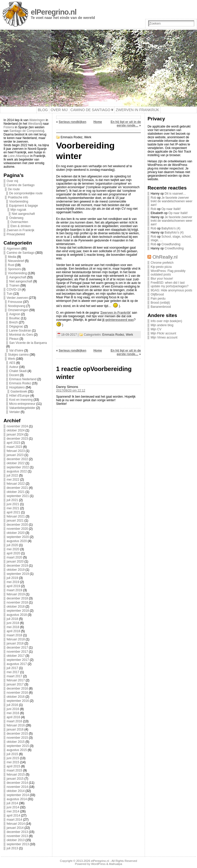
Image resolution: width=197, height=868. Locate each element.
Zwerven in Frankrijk (21, 230)
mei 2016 (13, 713)
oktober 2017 (16, 656)
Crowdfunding (171, 244)
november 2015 (17, 738)
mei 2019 (13, 582)
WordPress (98, 864)
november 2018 (17, 602)
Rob (153, 198)
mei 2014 (13, 811)
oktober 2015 (16, 742)
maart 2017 (14, 676)
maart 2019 (14, 590)
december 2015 (17, 734)
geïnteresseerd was (119, 320)
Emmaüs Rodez (20, 383)
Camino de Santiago (21, 185)
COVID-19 (14, 290)
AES (12, 363)
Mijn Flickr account (163, 333)
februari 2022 (16, 484)
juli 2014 (12, 803)
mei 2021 (13, 508)
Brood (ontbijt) (160, 303)
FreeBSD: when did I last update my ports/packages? (169, 284)
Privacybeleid (16, 234)
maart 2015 (14, 770)
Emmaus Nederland (23, 379)
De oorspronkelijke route (26, 193)
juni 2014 (13, 807)
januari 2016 (15, 729)
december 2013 (17, 832)
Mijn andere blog (162, 325)
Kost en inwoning (21, 400)
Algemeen (14, 249)
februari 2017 (16, 680)
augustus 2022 (17, 471)
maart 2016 (14, 721)
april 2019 (13, 586)
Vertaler (14, 412)
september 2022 (18, 467)
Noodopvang (17, 306)
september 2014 (18, 795)
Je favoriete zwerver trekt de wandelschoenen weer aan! (171, 201)
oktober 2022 (16, 463)
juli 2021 (12, 500)
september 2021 (18, 496)
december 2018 (17, 598)
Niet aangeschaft (23, 214)
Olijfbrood (157, 294)
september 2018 (18, 611)
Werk (12, 359)
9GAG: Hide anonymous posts (171, 290)
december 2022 (17, 459)
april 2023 (13, 443)
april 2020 (13, 553)
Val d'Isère (16, 351)
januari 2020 (15, 562)
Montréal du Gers (21, 335)
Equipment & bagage (24, 206)
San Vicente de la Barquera (28, 343)
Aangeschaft (18, 277)
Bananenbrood (161, 307)
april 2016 (13, 717)
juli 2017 (12, 668)
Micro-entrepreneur (22, 404)
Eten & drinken (21, 226)
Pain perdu (158, 299)
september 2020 (18, 537)
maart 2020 (14, 557)
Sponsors (14, 269)
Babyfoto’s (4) (171, 228)
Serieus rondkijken (72, 122)
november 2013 (17, 836)
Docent (14, 375)
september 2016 (18, 701)
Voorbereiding (19, 202)
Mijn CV (156, 329)
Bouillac (15, 318)
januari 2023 (15, 455)
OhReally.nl (165, 257)
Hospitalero (17, 387)
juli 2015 (12, 754)
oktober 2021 (16, 492)
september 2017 (18, 660)
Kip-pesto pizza (161, 267)
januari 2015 (15, 779)
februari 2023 (16, 451)
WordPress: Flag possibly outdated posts (168, 273)
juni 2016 (13, 709)
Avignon (15, 314)
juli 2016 (12, 705)
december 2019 (17, 566)
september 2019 (18, 574)
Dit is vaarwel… (175, 194)
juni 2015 (13, 758)
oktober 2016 (16, 697)
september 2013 (18, 844)
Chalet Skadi (18, 371)
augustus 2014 (17, 799)
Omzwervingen (18, 310)
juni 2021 (13, 504)
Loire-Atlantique (19, 156)
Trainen (14, 285)
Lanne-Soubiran (20, 331)
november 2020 (17, 529)
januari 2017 (15, 684)
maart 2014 (14, 820)
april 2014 (13, 816)
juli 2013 (12, 848)
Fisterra (9, 127)
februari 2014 (16, 824)
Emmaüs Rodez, (72, 137)
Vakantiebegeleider (22, 408)
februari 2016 (16, 725)
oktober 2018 (16, 607)
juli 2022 (12, 475)
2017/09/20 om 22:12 (71, 390)
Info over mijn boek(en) (166, 321)
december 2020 (17, 525)
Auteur (14, 367)
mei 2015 (13, 762)
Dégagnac (16, 326)
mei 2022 (13, 480)
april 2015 (13, 766)
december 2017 (17, 648)
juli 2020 (12, 545)
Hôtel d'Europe (19, 396)
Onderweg (16, 218)
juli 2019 (12, 578)
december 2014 (17, 783)
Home (98, 122)
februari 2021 (16, 516)
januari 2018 (15, 643)
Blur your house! (162, 279)
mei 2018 (13, 627)
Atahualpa (116, 864)
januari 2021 (15, 521)
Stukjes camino (18, 355)
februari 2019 (16, 594)
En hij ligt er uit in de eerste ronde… (126, 124)
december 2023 (17, 439)
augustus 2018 (17, 615)
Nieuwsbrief (16, 261)
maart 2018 (14, 635)
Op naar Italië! (171, 209)
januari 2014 (15, 828)
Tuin (10, 294)
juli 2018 (12, 619)
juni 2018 (13, 623)
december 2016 (17, 689)
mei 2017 (13, 672)
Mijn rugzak (18, 210)
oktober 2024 (16, 430)
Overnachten (19, 222)
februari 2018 (16, 639)
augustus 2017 (17, 664)
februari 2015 (16, 775)
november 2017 (17, 652)
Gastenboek (19, 391)
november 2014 (17, 787)
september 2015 (18, 746)
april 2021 (13, 512)
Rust (11, 265)
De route (14, 189)
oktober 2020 (16, 533)
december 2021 (17, 488)
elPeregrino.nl (54, 12)
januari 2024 (15, 435)
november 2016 (17, 693)
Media (12, 257)
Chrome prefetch (162, 263)
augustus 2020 (17, 541)
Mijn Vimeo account (164, 337)
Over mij (12, 181)
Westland (34, 124)
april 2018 (13, 631)
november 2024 (17, 426)
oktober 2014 (16, 791)
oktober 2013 (16, 840)
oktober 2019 (16, 570)
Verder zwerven (17, 298)
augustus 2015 (17, 750)
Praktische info (18, 197)
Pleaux (14, 339)
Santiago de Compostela (26, 131)
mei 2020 (13, 549)
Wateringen (37, 120)
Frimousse (15, 302)
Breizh (14, 322)
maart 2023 (14, 447)
